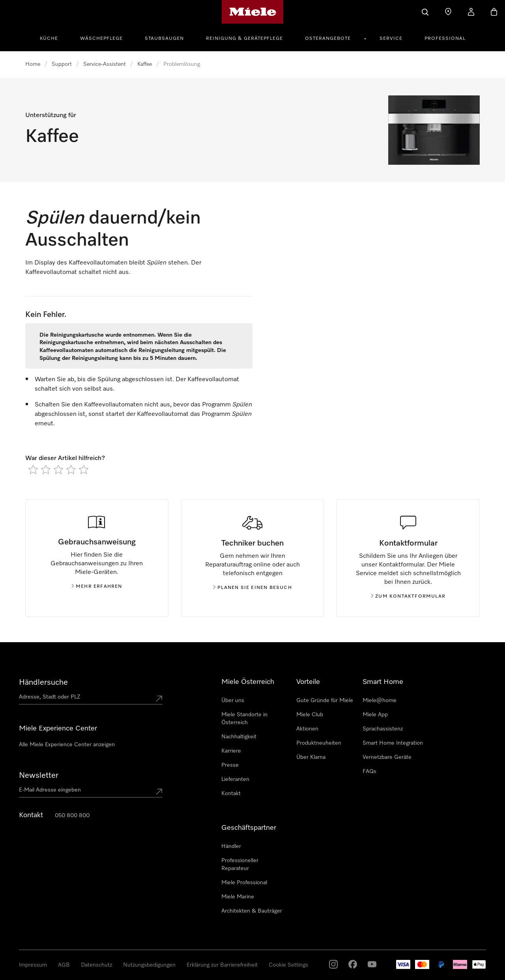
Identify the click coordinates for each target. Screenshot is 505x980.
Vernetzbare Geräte (387, 757)
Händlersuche (43, 682)
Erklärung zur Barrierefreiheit (222, 965)
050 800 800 (72, 816)
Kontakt (231, 794)
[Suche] (425, 12)
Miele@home (380, 701)
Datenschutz (96, 965)
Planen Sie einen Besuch (252, 588)
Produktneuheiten (319, 743)
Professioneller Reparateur (240, 864)
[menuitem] (53, 37)
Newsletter (39, 775)
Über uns (233, 701)
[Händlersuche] (448, 12)
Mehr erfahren (97, 587)
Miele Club (310, 715)
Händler (231, 846)
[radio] (33, 470)
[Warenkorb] (494, 12)
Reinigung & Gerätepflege (244, 39)
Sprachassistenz (383, 729)
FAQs (369, 771)
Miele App (375, 715)
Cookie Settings (288, 965)
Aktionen (307, 729)
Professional (445, 39)
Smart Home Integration (393, 743)
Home (33, 64)
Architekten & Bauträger (252, 911)
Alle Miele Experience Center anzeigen (67, 745)
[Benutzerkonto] (471, 12)
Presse (230, 765)
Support (62, 64)
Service (391, 39)
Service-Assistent (105, 64)
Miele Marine (238, 897)
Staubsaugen (164, 39)
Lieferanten (235, 779)
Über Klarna (311, 757)
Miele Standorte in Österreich (244, 719)
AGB (64, 965)
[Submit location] (159, 699)
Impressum (33, 965)
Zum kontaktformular (408, 596)
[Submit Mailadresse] (159, 792)
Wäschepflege (101, 39)
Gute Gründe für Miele (325, 701)
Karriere (231, 751)
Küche (49, 39)
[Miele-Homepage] (253, 12)
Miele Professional (244, 883)
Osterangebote (328, 39)
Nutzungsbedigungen (149, 965)
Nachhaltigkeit (239, 737)
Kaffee (145, 64)
